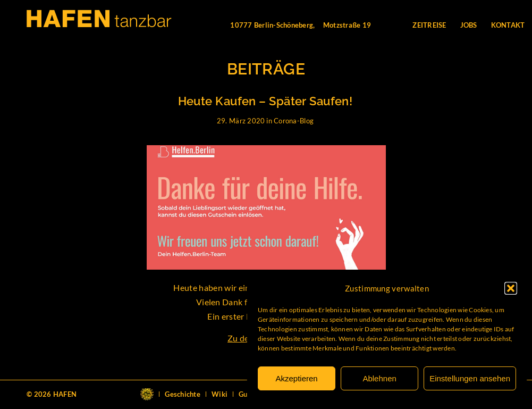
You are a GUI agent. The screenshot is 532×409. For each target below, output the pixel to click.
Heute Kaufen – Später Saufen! (265, 101)
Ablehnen (379, 378)
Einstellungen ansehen (470, 378)
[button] (511, 288)
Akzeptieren (296, 378)
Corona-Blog (294, 121)
